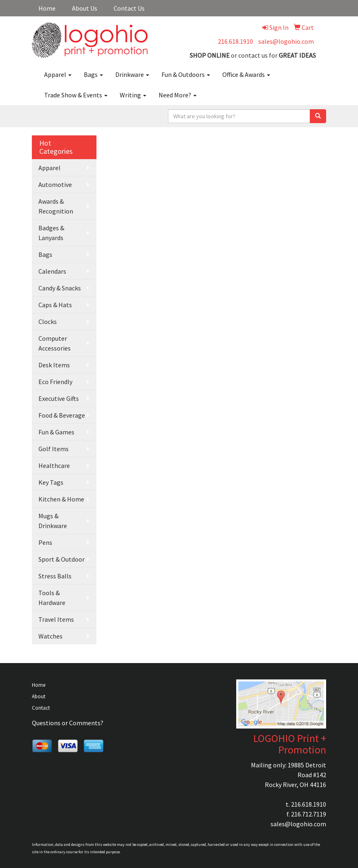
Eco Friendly (55, 382)
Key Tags (51, 482)
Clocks (48, 322)
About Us (85, 8)
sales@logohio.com (286, 41)
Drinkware (132, 74)
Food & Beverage (62, 415)
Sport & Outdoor (62, 559)
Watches (50, 636)
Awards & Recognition (56, 206)
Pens (45, 542)
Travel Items (56, 619)
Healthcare (54, 465)
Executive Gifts (59, 398)
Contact (41, 708)
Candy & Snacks (60, 288)
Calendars (52, 271)
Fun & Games (56, 432)
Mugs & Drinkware (53, 521)
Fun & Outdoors (186, 74)
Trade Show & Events (76, 95)
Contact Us (129, 8)
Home (47, 8)
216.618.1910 (235, 41)
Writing (133, 95)
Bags (93, 74)
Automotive (55, 184)
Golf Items (54, 449)
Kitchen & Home (61, 499)
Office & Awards (246, 74)
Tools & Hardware (52, 598)
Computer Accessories (55, 343)
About (39, 696)
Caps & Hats (55, 305)
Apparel (58, 74)
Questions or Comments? (68, 723)
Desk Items (54, 365)
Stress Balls (55, 576)
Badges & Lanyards (51, 233)
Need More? (178, 95)
